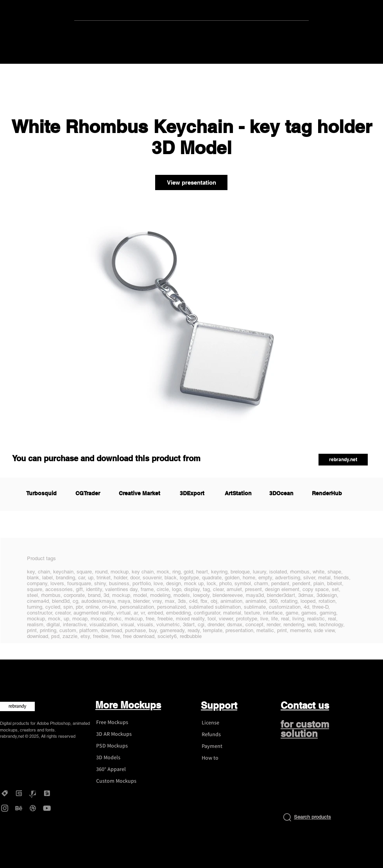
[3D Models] (120, 758)
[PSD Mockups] (120, 746)
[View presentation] (191, 182)
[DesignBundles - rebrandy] (47, 793)
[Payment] (225, 746)
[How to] (225, 758)
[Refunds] (225, 735)
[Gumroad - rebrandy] (19, 793)
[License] (225, 723)
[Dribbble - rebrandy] (33, 808)
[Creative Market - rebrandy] (5, 793)
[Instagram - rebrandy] (5, 808)
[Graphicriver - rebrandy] (33, 793)
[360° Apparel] (120, 769)
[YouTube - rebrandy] (47, 808)
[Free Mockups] (120, 722)
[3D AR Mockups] (120, 734)
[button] (343, 460)
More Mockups (128, 705)
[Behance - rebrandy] (19, 808)
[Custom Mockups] (120, 781)
